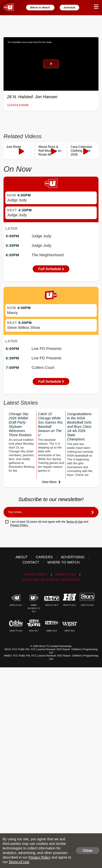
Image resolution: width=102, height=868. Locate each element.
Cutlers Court (43, 368)
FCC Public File (21, 649)
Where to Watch (40, 8)
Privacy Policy (36, 574)
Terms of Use (74, 522)
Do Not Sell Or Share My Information (51, 580)
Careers (44, 557)
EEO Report (63, 649)
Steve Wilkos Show (24, 328)
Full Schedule (51, 269)
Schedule (69, 8)
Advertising (73, 557)
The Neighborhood (48, 255)
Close (88, 850)
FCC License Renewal (43, 649)
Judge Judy (17, 200)
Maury (12, 313)
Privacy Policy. (19, 525)
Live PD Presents (47, 349)
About (22, 557)
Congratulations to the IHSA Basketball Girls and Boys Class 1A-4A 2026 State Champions (79, 427)
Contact (31, 562)
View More (51, 482)
